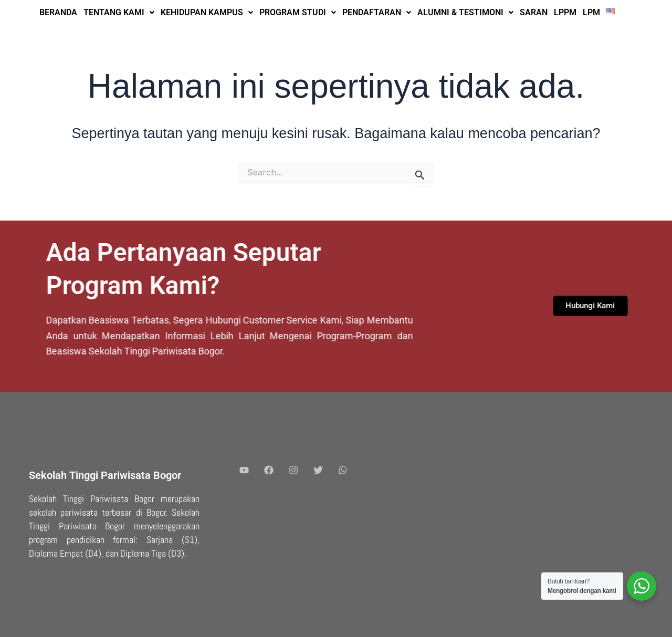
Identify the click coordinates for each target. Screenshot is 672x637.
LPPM (565, 12)
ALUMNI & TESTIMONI (465, 12)
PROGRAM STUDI (298, 12)
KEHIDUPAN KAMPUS (207, 12)
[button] (119, 13)
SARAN (534, 12)
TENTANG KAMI (119, 12)
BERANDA (58, 12)
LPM (591, 12)
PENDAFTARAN (377, 12)
